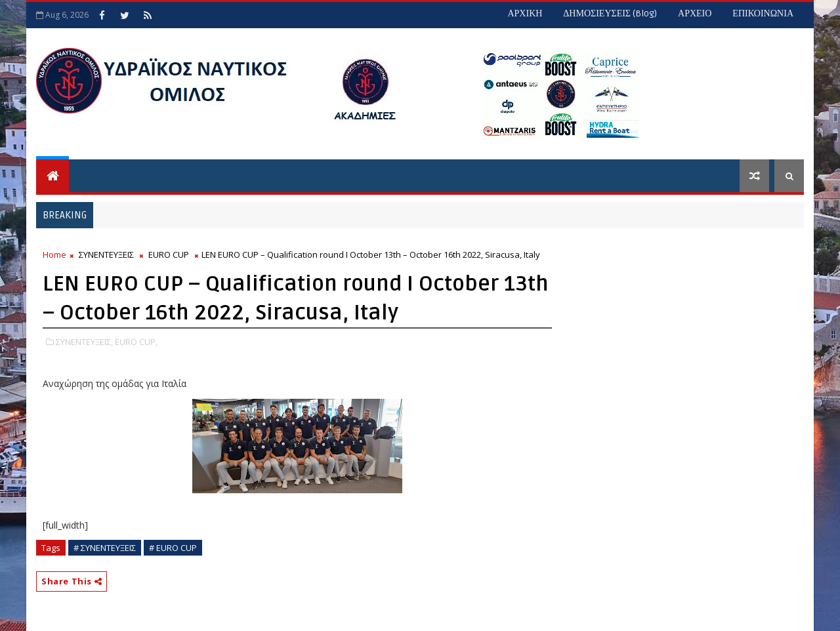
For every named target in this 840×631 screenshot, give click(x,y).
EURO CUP (169, 254)
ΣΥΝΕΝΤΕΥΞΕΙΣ (106, 254)
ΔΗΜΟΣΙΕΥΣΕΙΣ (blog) (610, 13)
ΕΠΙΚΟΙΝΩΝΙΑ (763, 13)
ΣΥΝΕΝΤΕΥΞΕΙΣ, (84, 342)
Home (54, 254)
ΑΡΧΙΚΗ (525, 13)
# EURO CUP (173, 548)
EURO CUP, (136, 342)
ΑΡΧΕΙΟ (695, 13)
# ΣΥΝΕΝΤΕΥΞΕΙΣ (105, 548)
